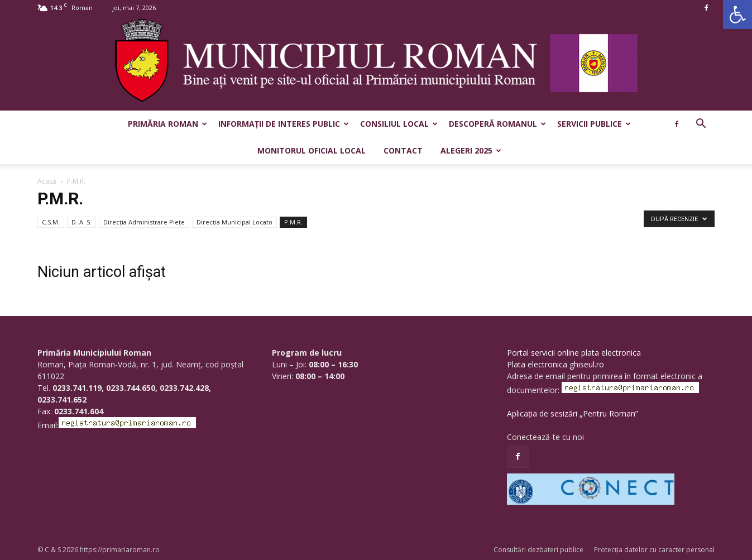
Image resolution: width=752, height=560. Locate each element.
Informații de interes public (284, 124)
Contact (403, 150)
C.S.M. (51, 222)
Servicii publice (594, 124)
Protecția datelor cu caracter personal (654, 550)
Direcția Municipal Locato (234, 222)
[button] (737, 15)
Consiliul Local (399, 124)
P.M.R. (293, 222)
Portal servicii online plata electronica (574, 353)
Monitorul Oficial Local (312, 150)
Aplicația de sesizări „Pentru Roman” (573, 413)
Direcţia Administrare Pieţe (144, 222)
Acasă (47, 181)
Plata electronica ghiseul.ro (555, 364)
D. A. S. (82, 222)
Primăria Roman (167, 124)
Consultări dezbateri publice (538, 550)
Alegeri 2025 (471, 150)
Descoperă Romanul (497, 124)
